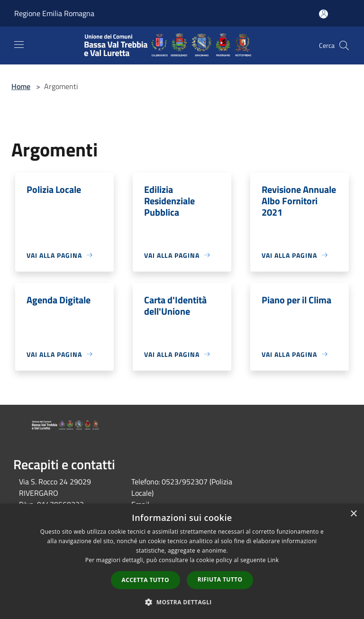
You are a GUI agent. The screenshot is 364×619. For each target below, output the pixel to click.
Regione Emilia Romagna (54, 13)
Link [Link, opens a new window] (273, 560)
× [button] (353, 514)
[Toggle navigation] (19, 45)
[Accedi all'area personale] (323, 14)
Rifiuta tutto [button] (220, 579)
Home (21, 86)
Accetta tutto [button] (146, 580)
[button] (182, 602)
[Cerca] (344, 46)
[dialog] (182, 561)
